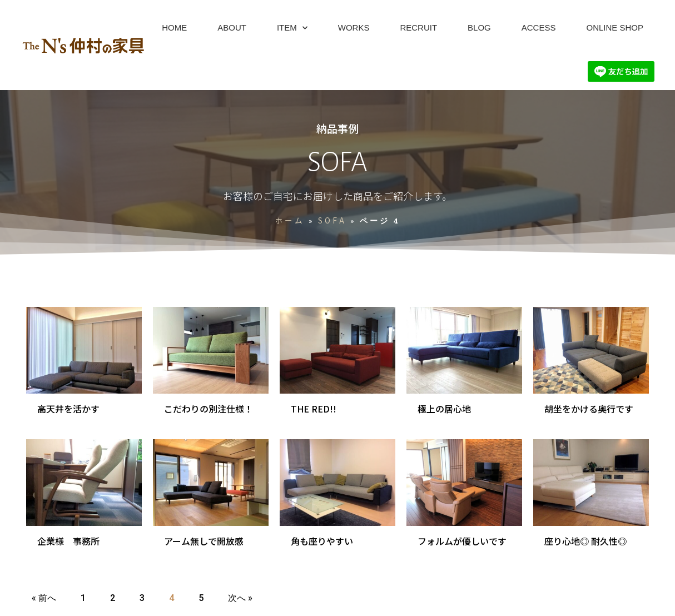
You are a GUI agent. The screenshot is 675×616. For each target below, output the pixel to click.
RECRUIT (418, 28)
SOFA (332, 220)
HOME (174, 28)
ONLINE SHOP (615, 28)
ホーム (290, 220)
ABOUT (232, 28)
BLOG (479, 28)
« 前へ (44, 598)
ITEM (292, 28)
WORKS (354, 28)
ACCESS (539, 28)
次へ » (240, 598)
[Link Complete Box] (84, 367)
